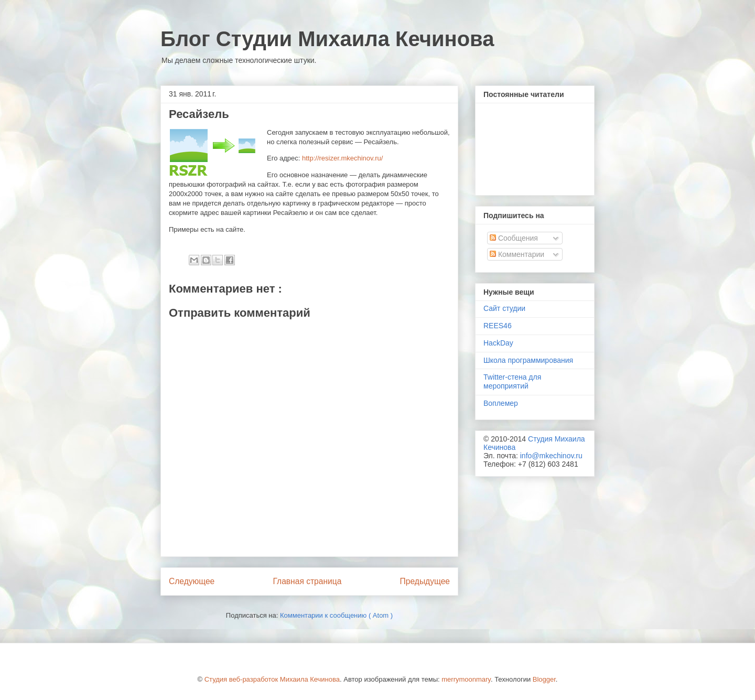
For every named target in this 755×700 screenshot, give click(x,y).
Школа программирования (528, 360)
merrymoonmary (466, 679)
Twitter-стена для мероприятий (512, 381)
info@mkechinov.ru (551, 456)
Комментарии (517, 254)
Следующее (192, 581)
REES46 (498, 326)
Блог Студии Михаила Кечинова (327, 39)
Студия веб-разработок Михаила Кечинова (272, 679)
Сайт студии (504, 308)
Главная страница (307, 581)
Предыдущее (425, 581)
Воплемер (501, 403)
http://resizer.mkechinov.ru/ (342, 158)
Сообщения (514, 238)
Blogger (544, 679)
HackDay (498, 343)
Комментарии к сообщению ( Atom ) (336, 615)
